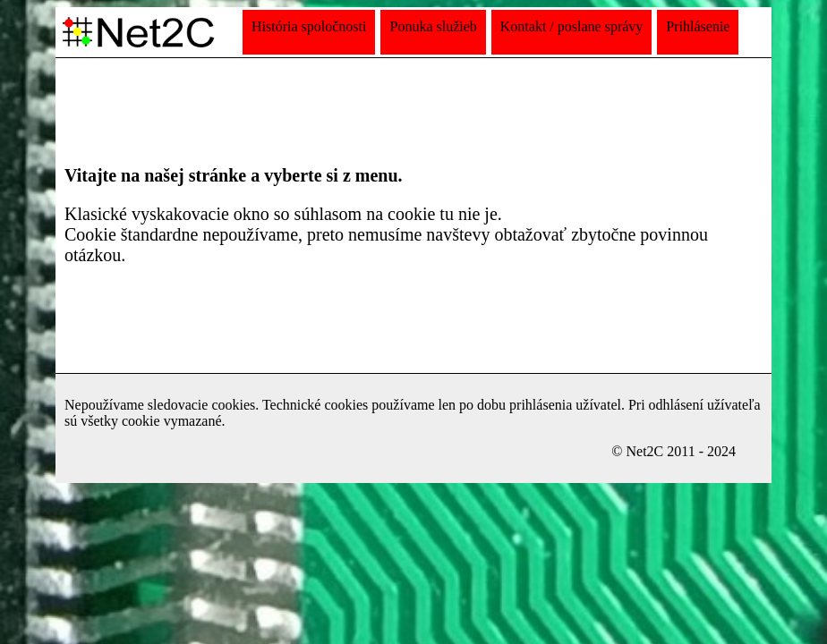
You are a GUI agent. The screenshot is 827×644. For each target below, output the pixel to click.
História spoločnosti (309, 26)
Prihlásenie (698, 26)
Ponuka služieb (433, 26)
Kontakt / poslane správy (572, 26)
